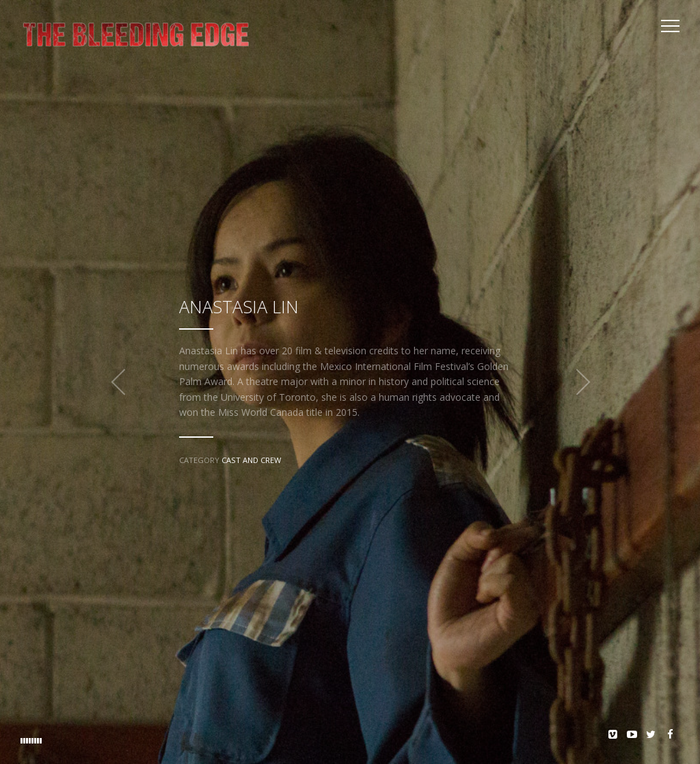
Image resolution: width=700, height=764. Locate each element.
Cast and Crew (251, 460)
